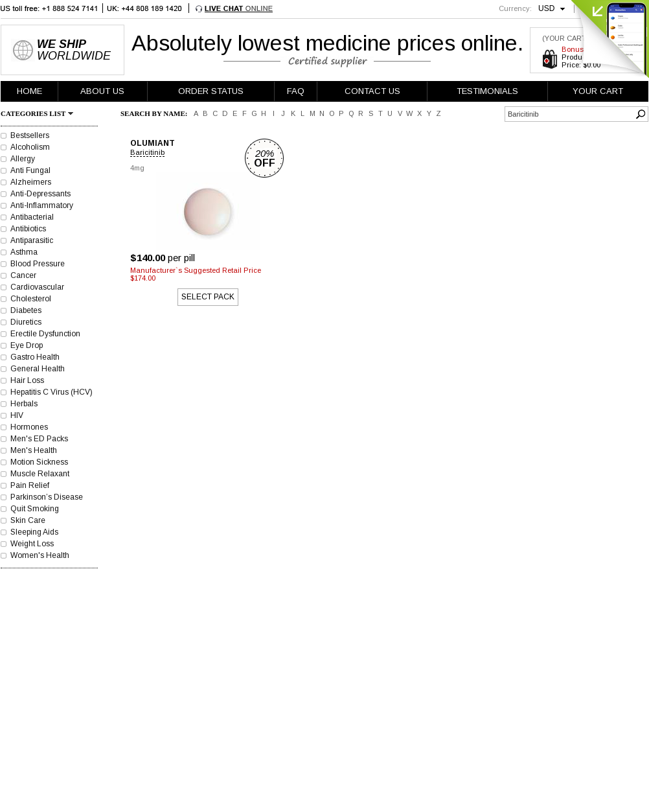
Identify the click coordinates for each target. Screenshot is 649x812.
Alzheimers (31, 182)
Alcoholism (30, 147)
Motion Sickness (39, 462)
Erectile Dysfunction (45, 334)
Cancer (23, 275)
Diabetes (26, 310)
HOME (29, 91)
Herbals (24, 404)
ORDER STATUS (211, 91)
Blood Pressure (38, 264)
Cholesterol (31, 299)
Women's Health (40, 555)
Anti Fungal (30, 170)
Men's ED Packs (39, 439)
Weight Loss (32, 544)
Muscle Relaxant (40, 474)
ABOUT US (102, 91)
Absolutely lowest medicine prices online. (327, 43)
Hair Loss (27, 380)
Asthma (24, 252)
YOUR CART (598, 91)
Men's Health (34, 450)
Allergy (23, 159)
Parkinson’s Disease (47, 497)
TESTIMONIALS (487, 91)
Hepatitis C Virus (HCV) (51, 392)
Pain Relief (30, 485)
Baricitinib (147, 152)
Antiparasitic (32, 240)
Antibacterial (32, 217)
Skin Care (28, 520)
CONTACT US (372, 91)
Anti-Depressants (40, 194)
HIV (17, 415)
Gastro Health (35, 357)
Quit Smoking (35, 509)
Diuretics (26, 322)
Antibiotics (28, 229)
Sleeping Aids (34, 532)
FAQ (296, 91)
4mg (137, 168)
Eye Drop (27, 345)
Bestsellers (30, 135)
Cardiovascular (37, 287)
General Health (38, 369)
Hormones (29, 427)
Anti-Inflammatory (42, 205)
